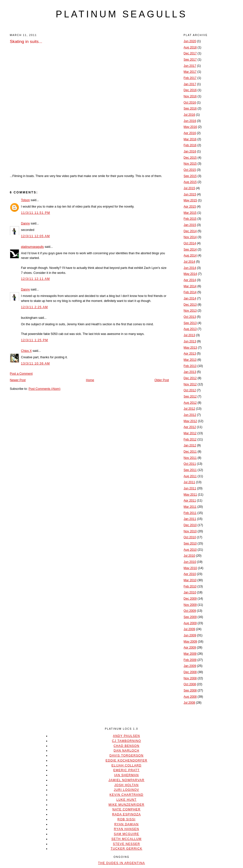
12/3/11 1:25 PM (35, 340)
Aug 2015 (190, 182)
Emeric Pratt (127, 770)
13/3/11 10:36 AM (36, 363)
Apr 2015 (190, 207)
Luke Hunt (126, 800)
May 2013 (190, 348)
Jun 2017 (190, 66)
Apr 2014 (190, 280)
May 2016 (190, 127)
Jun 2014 (190, 268)
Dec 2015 (190, 158)
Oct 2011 (190, 464)
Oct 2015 (190, 170)
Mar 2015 (190, 213)
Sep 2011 (190, 470)
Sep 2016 (190, 108)
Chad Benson (126, 746)
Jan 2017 (190, 84)
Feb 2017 (190, 78)
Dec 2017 (190, 53)
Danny (26, 223)
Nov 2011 (190, 458)
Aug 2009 (190, 623)
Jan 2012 (190, 445)
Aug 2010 (190, 550)
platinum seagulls (121, 14)
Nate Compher (126, 809)
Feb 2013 (190, 366)
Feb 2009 (190, 660)
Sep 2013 (190, 323)
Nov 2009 (190, 605)
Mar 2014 (190, 286)
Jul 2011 (190, 482)
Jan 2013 (190, 372)
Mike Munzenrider (126, 805)
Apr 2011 (190, 501)
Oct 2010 (190, 537)
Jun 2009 (190, 635)
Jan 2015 (190, 225)
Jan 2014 (190, 298)
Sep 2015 (190, 176)
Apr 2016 (190, 133)
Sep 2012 (190, 397)
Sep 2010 (190, 543)
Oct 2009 (190, 611)
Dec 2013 (190, 305)
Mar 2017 (190, 72)
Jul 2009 (190, 629)
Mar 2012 (190, 433)
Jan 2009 (190, 666)
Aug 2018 (190, 47)
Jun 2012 (190, 415)
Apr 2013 (190, 354)
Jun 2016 (190, 121)
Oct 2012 (190, 390)
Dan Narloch (126, 751)
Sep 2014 (190, 250)
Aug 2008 (190, 697)
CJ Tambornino (126, 741)
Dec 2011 (190, 452)
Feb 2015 (190, 219)
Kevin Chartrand (126, 795)
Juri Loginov (127, 790)
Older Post (162, 380)
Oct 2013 (190, 317)
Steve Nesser (126, 844)
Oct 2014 (190, 243)
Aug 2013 (190, 329)
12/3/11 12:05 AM (36, 236)
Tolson (26, 200)
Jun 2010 (190, 562)
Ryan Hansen (127, 829)
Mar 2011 (190, 507)
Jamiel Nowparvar (126, 780)
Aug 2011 (190, 476)
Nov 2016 (190, 96)
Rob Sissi (126, 819)
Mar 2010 (190, 580)
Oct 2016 (190, 103)
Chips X (26, 351)
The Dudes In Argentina (121, 863)
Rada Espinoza (127, 814)
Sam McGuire (126, 834)
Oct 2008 (190, 684)
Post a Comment (21, 374)
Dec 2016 (190, 90)
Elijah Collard (126, 765)
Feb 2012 (190, 439)
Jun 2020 (190, 41)
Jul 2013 (190, 335)
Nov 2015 (190, 164)
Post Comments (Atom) (44, 389)
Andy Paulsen (126, 736)
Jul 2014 (190, 262)
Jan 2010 (190, 592)
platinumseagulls (33, 247)
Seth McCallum (127, 839)
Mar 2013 (190, 360)
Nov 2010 (190, 531)
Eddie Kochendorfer (126, 760)
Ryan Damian (126, 824)
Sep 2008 (190, 690)
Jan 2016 (190, 151)
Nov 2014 (190, 237)
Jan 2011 (190, 519)
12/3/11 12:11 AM (36, 279)
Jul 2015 (190, 188)
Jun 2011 (190, 488)
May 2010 (190, 568)
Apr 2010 (190, 574)
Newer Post (18, 380)
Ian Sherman (126, 775)
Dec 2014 (190, 231)
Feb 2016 (190, 145)
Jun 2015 (190, 194)
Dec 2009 (190, 599)
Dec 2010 (190, 525)
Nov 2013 (190, 311)
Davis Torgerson (126, 756)
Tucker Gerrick (127, 849)
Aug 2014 (190, 255)
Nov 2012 (190, 384)
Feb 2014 (190, 292)
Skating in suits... (26, 41)
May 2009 (190, 642)
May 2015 (190, 200)
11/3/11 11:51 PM (36, 213)
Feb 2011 (190, 513)
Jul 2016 (190, 115)
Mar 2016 (190, 139)
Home (90, 380)
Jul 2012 (190, 409)
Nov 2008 (190, 678)
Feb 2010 (190, 586)
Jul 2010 (190, 556)
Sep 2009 (190, 617)
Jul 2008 (190, 703)
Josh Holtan (126, 785)
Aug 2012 (190, 403)
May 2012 (190, 421)
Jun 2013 (190, 341)
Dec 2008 (190, 672)
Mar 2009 (190, 654)
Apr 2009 (190, 648)
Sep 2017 (190, 60)
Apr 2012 (190, 427)
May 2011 (190, 495)
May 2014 (190, 274)
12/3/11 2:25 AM (35, 307)
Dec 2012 (190, 378)
